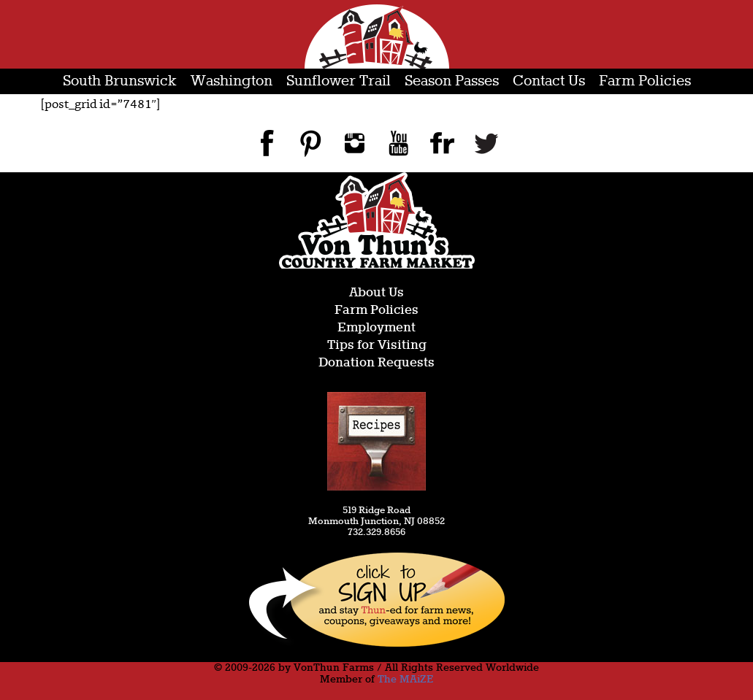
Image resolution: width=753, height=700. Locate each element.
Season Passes (452, 81)
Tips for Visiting (377, 346)
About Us (376, 293)
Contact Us (549, 81)
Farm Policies (645, 81)
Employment (376, 328)
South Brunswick (120, 81)
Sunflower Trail (339, 81)
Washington (232, 81)
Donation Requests (376, 363)
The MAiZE (405, 680)
